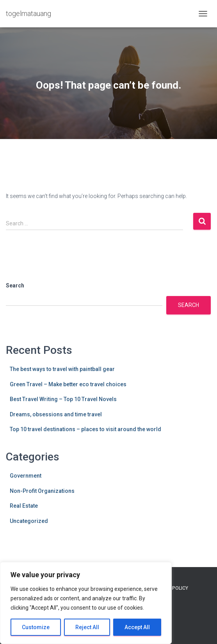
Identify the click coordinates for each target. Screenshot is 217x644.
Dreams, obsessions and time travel (56, 414)
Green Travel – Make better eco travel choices (68, 384)
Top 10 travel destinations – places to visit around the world (85, 429)
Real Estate (24, 506)
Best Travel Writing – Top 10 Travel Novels (63, 399)
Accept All (137, 627)
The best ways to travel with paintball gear (62, 369)
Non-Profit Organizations (42, 491)
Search (15, 285)
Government (26, 476)
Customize (36, 627)
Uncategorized (29, 521)
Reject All (87, 627)
